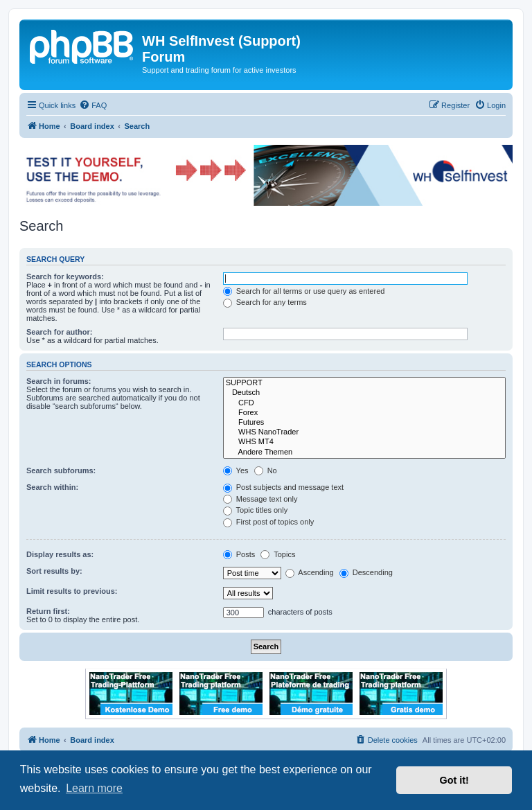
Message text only (260, 499)
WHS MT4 (364, 442)
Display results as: (60, 554)
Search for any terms (265, 302)
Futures (364, 423)
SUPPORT (364, 383)
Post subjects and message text (283, 487)
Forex (364, 413)
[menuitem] (93, 105)
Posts (239, 554)
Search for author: (59, 332)
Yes (236, 470)
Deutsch (364, 393)
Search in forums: (59, 381)
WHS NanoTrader (364, 432)
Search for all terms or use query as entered (304, 291)
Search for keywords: (65, 276)
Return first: (48, 611)
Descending (366, 572)
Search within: (52, 487)
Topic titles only (255, 510)
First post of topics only (269, 522)
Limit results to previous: (72, 591)
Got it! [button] (454, 780)
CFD (364, 403)
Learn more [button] (94, 788)
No (266, 470)
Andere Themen (364, 452)
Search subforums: (61, 470)
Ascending (310, 572)
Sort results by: (54, 571)
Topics (278, 554)
